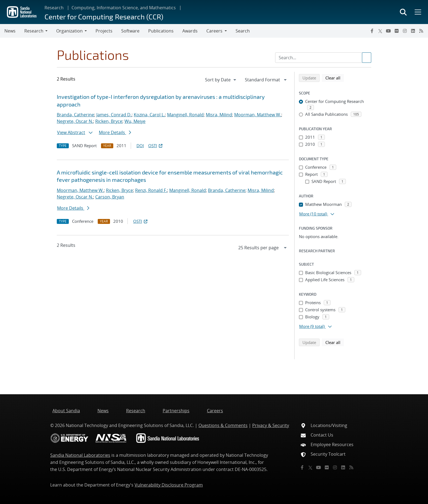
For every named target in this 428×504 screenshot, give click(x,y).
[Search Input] (323, 58)
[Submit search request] (367, 58)
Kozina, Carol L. (149, 115)
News (10, 31)
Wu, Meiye (135, 121)
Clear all (335, 78)
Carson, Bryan (110, 197)
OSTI (156, 146)
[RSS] (421, 31)
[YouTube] (388, 31)
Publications (161, 31)
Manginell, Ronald (185, 115)
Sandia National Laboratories (80, 455)
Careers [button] (214, 31)
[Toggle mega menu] (417, 12)
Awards (190, 31)
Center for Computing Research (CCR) (104, 17)
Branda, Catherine (75, 115)
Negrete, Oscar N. (75, 121)
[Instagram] (405, 31)
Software (130, 31)
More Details (115, 132)
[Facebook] (372, 31)
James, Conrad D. (114, 115)
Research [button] (34, 31)
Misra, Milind (219, 115)
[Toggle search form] (403, 12)
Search (243, 31)
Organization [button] (69, 31)
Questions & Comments (223, 425)
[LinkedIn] (413, 31)
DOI (140, 146)
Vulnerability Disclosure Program (169, 485)
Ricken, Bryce (109, 121)
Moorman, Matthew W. (258, 115)
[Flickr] (397, 31)
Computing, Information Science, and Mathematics (124, 8)
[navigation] (221, 80)
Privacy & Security (271, 425)
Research (54, 8)
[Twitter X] (380, 31)
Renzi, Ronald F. (151, 190)
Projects (104, 31)
